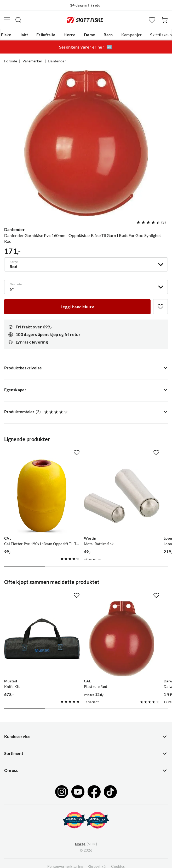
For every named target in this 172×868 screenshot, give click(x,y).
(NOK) (86, 844)
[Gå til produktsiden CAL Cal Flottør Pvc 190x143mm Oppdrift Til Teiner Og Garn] (42, 496)
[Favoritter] (152, 20)
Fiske (6, 35)
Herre (70, 35)
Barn (108, 35)
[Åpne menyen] (7, 20)
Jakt (24, 35)
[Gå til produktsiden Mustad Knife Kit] (42, 639)
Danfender (57, 61)
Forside (11, 61)
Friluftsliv (46, 35)
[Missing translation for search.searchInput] (18, 20)
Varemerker (33, 61)
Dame (90, 35)
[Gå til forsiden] (85, 20)
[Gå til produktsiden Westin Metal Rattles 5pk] (122, 496)
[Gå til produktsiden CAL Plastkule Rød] (122, 639)
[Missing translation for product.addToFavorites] (160, 307)
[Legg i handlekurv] (77, 307)
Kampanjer (132, 35)
